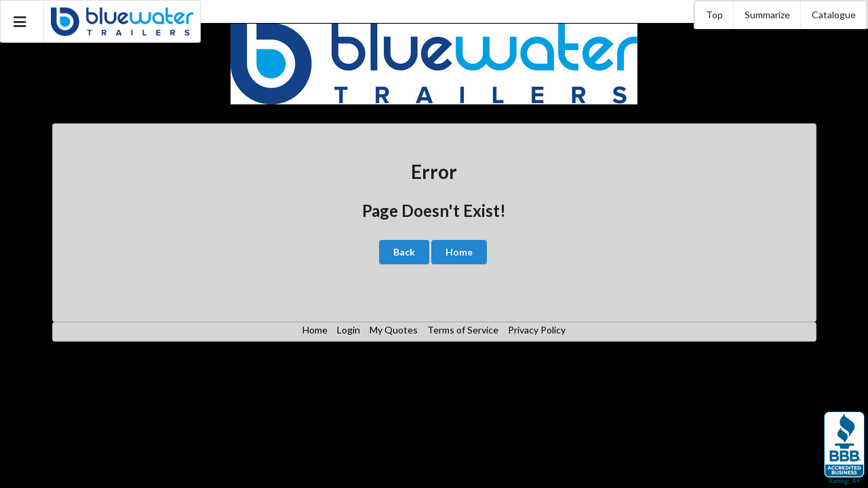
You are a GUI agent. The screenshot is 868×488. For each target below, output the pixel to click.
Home (459, 252)
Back (404, 252)
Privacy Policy (537, 330)
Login (349, 330)
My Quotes (394, 330)
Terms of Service (463, 330)
